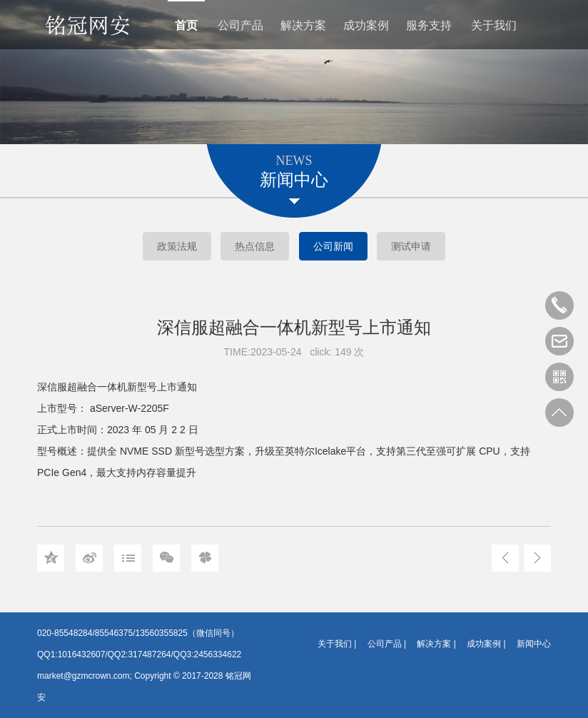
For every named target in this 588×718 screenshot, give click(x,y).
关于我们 (494, 25)
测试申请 (411, 246)
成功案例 (366, 25)
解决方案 (303, 25)
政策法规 (177, 246)
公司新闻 (333, 246)
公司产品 (240, 25)
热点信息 (255, 246)
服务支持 (429, 25)
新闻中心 (534, 644)
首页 (186, 25)
